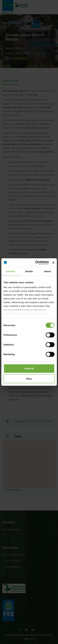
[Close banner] (53, 263)
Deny (29, 379)
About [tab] (47, 271)
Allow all (29, 368)
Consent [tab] (10, 271)
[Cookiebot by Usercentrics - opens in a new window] (36, 263)
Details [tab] (29, 271)
